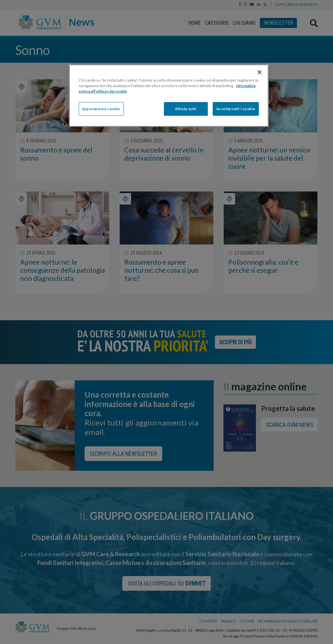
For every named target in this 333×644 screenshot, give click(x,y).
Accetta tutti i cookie (236, 109)
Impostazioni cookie (101, 109)
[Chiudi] (260, 72)
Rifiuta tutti (186, 109)
